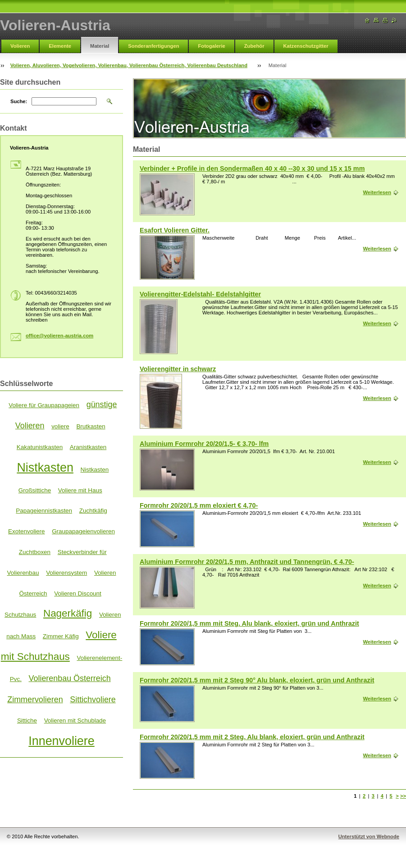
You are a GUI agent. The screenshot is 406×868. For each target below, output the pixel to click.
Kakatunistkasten (40, 447)
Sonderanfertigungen (153, 46)
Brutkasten (91, 426)
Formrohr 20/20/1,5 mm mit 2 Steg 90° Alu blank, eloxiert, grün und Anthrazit (257, 680)
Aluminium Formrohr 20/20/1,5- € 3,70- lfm (204, 444)
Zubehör (254, 46)
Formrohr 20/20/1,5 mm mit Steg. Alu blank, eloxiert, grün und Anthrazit (249, 623)
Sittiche (27, 720)
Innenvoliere (61, 741)
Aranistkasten (88, 447)
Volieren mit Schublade (75, 720)
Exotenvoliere (26, 531)
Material (100, 46)
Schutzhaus (20, 615)
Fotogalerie (211, 46)
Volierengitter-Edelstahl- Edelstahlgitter (200, 294)
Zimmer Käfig (61, 636)
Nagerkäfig (68, 613)
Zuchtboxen (35, 552)
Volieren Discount (78, 593)
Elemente (60, 46)
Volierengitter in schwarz (178, 369)
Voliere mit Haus (80, 490)
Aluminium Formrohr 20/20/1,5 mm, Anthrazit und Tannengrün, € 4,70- (247, 562)
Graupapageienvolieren (83, 531)
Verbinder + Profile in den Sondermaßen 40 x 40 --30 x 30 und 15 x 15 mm (252, 168)
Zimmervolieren (35, 700)
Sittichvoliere (93, 700)
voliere (60, 426)
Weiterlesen (377, 192)
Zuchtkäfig (93, 511)
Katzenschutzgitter (306, 46)
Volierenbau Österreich (70, 678)
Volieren (20, 46)
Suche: (19, 101)
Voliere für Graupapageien (44, 405)
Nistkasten (45, 468)
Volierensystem (66, 573)
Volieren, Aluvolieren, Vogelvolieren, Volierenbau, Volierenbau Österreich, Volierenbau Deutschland (129, 65)
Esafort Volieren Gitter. (175, 230)
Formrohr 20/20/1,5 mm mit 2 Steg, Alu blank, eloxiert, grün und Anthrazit (252, 737)
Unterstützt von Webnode (369, 836)
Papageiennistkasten (44, 511)
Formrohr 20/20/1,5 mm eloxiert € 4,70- (199, 505)
